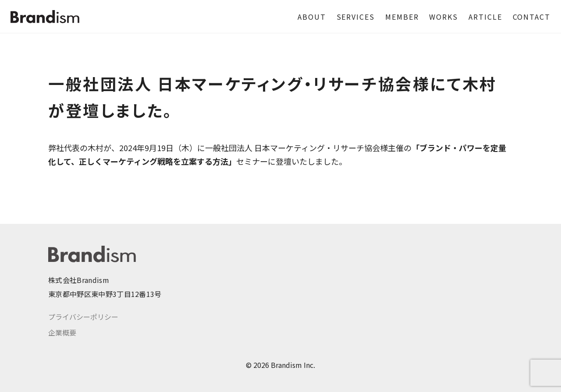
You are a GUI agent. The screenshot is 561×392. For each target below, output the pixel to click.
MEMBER (402, 17)
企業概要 (62, 332)
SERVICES (356, 17)
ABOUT (312, 17)
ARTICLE (485, 17)
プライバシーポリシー (83, 317)
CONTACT (532, 17)
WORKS (444, 17)
